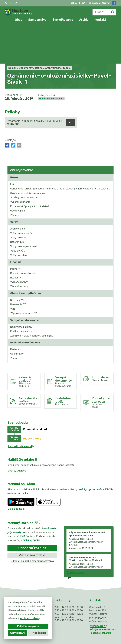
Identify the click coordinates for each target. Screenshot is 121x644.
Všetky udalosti (17, 432)
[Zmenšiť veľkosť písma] (76, 3)
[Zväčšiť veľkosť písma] (83, 3)
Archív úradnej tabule (51, 60)
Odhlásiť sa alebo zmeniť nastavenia (32, 522)
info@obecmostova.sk (103, 591)
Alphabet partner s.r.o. (102, 628)
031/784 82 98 (98, 588)
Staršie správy (76, 534)
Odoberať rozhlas (32, 509)
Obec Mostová (108, 632)
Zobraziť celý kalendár (21, 408)
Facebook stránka (100, 594)
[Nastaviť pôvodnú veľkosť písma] (79, 3)
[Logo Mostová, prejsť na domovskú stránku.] (18, 12)
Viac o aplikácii (16, 470)
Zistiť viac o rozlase (32, 517)
